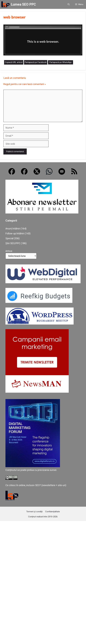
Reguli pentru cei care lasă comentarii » (25, 84)
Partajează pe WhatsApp (61, 62)
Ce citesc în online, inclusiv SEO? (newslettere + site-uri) (36, 485)
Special (9, 238)
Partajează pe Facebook (36, 62)
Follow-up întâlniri (15, 233)
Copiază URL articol (14, 62)
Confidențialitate (53, 512)
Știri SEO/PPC (13, 243)
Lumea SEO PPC (23, 4)
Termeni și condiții (34, 512)
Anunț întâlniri (13, 229)
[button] (69, 4)
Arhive (9, 251)
